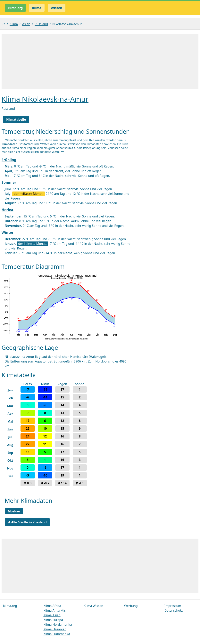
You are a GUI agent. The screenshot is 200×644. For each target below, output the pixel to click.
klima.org (15, 8)
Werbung (131, 606)
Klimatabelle (16, 119)
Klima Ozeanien (55, 629)
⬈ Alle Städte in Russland (27, 522)
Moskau (14, 511)
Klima (14, 24)
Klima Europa (53, 620)
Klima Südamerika (57, 634)
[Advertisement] (100, 62)
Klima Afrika (52, 606)
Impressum (173, 606)
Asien (26, 24)
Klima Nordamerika (58, 624)
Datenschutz (174, 610)
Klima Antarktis (54, 610)
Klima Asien (52, 615)
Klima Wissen (94, 606)
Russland (41, 24)
